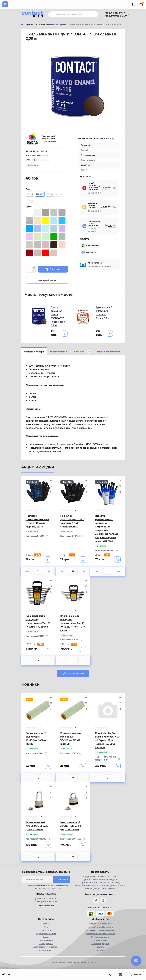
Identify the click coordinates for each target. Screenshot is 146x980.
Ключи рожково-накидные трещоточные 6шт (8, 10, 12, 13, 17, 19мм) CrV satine (73, 623)
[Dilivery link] (114, 188)
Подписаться (62, 879)
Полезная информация (100, 924)
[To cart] (65, 334)
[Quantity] (29, 269)
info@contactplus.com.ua (100, 907)
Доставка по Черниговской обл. (100, 934)
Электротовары (46, 950)
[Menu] (5, 4)
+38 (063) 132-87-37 (115, 13)
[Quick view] (51, 480)
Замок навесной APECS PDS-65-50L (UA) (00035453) (37, 826)
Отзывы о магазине (100, 937)
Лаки (46, 927)
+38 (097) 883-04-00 (116, 16)
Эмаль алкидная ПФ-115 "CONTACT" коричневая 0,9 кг (58, 316)
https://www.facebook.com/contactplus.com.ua (96, 901)
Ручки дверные (46, 944)
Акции (100, 950)
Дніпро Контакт (40, 151)
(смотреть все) (107, 138)
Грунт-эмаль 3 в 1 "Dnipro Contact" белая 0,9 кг (104, 313)
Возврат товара (100, 940)
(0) (35, 160)
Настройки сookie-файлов (100, 927)
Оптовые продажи (100, 944)
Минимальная (95, 263)
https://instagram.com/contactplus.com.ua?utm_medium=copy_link (103, 901)
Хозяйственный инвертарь (46, 947)
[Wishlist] (51, 486)
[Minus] (34, 271)
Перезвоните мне (46, 905)
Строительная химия (46, 934)
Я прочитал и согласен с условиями (47, 887)
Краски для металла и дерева (51, 24)
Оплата (100, 947)
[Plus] (34, 268)
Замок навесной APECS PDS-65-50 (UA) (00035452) (71, 826)
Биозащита (46, 930)
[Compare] (51, 492)
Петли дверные (46, 940)
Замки (46, 937)
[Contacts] (133, 4)
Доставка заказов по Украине (100, 930)
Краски (30, 24)
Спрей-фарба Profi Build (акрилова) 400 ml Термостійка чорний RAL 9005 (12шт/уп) (107, 740)
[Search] (52, 14)
